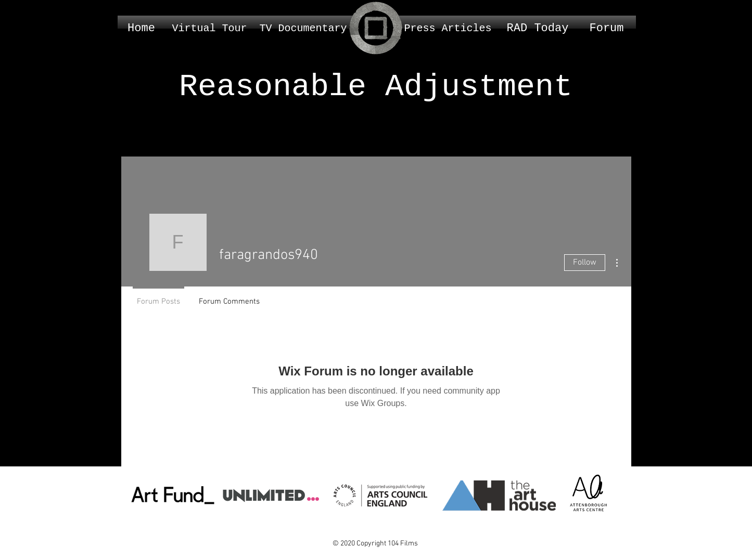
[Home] (142, 29)
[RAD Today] (538, 29)
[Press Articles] (448, 29)
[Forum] (607, 29)
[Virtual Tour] (210, 29)
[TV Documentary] (303, 29)
